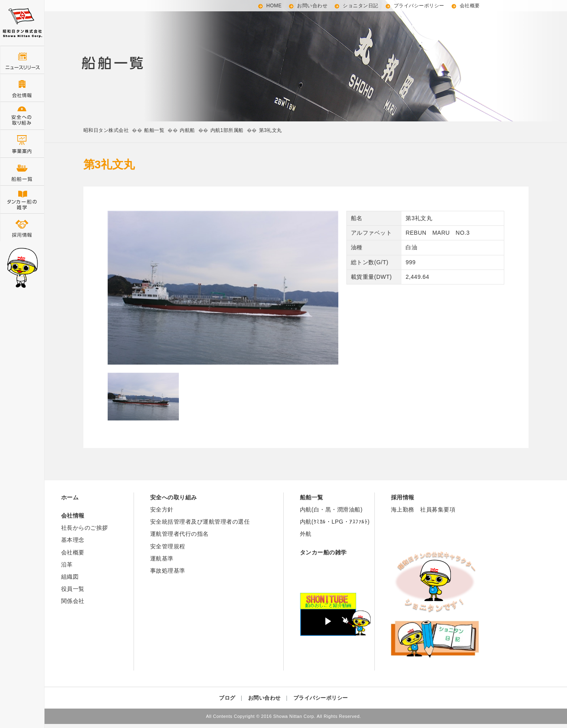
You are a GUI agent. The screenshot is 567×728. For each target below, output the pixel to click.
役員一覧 (73, 589)
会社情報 (22, 88)
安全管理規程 (168, 546)
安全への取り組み (174, 497)
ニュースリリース (22, 60)
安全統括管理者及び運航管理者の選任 (200, 522)
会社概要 (470, 6)
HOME (274, 6)
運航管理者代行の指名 (179, 534)
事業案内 (22, 143)
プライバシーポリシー (419, 6)
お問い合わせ (312, 6)
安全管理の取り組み (22, 116)
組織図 (70, 577)
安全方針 (162, 509)
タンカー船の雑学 (22, 199)
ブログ (227, 698)
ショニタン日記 (361, 6)
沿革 (67, 565)
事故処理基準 (168, 571)
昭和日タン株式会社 (106, 130)
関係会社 (73, 601)
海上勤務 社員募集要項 (423, 509)
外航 (306, 534)
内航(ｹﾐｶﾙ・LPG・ (325, 522)
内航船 (187, 130)
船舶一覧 (22, 171)
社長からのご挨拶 (85, 528)
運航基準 (162, 558)
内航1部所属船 (227, 130)
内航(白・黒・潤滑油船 (330, 509)
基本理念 (73, 540)
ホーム (70, 497)
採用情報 (22, 227)
